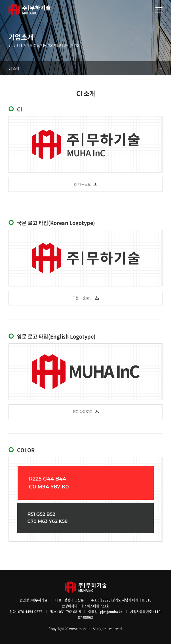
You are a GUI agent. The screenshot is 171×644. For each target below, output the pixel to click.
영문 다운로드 (82, 412)
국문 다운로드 (82, 298)
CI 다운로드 (82, 184)
